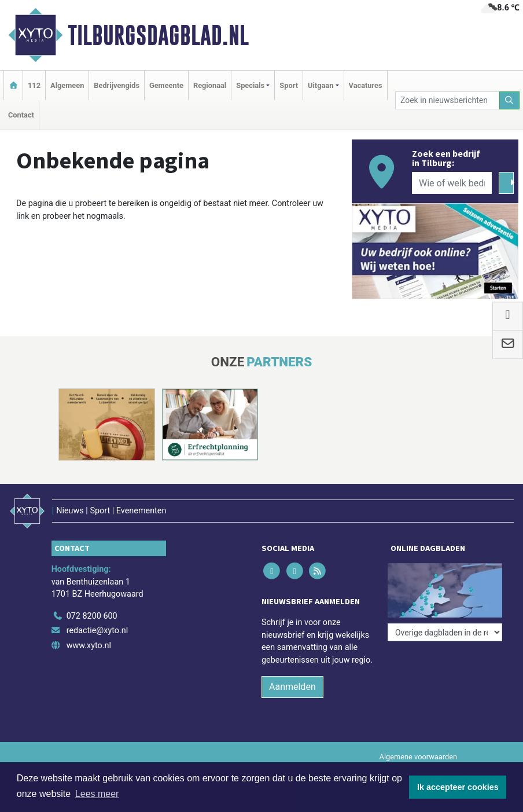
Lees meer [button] (97, 794)
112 (34, 85)
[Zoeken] (510, 100)
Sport (289, 85)
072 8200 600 (92, 616)
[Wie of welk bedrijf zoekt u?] (452, 183)
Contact (21, 115)
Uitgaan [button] (321, 85)
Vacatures (366, 85)
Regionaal (210, 85)
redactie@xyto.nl (97, 631)
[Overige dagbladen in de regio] (445, 632)
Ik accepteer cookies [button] (458, 787)
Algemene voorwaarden (418, 757)
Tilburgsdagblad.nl (158, 35)
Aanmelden (292, 687)
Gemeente (166, 85)
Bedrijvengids (117, 85)
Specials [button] (250, 85)
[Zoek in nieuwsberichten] (448, 100)
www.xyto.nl (89, 646)
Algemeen (67, 85)
